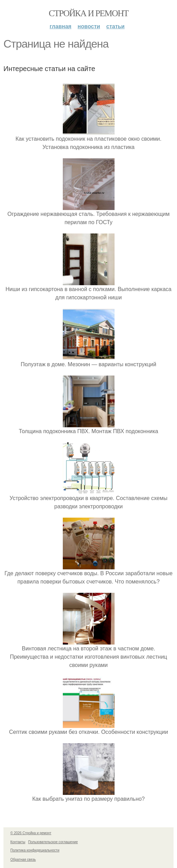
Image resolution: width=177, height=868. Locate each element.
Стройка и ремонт (88, 13)
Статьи (115, 26)
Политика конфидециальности (35, 850)
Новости (89, 26)
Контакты (18, 842)
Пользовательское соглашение (53, 842)
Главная (61, 26)
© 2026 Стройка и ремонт (31, 833)
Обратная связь (23, 860)
